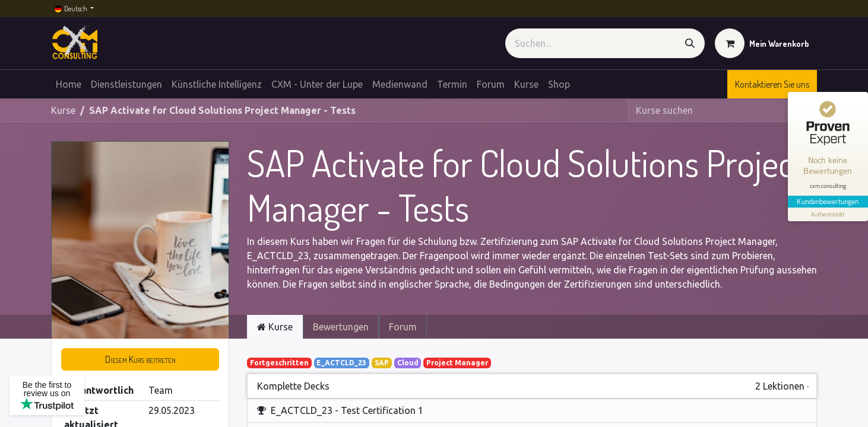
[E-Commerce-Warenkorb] (762, 43)
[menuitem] (69, 84)
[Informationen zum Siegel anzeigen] (828, 213)
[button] (140, 359)
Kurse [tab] (275, 327)
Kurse (63, 110)
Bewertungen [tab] (341, 327)
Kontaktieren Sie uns (772, 84)
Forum (403, 327)
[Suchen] (690, 43)
